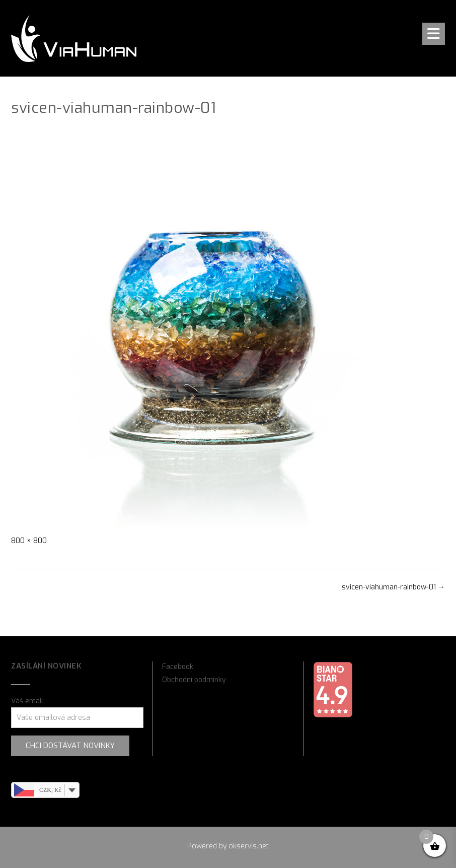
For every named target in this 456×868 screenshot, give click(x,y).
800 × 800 (29, 541)
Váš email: (28, 701)
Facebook (178, 667)
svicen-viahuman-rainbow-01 (393, 587)
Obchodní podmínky (194, 680)
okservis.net (249, 846)
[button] (434, 34)
